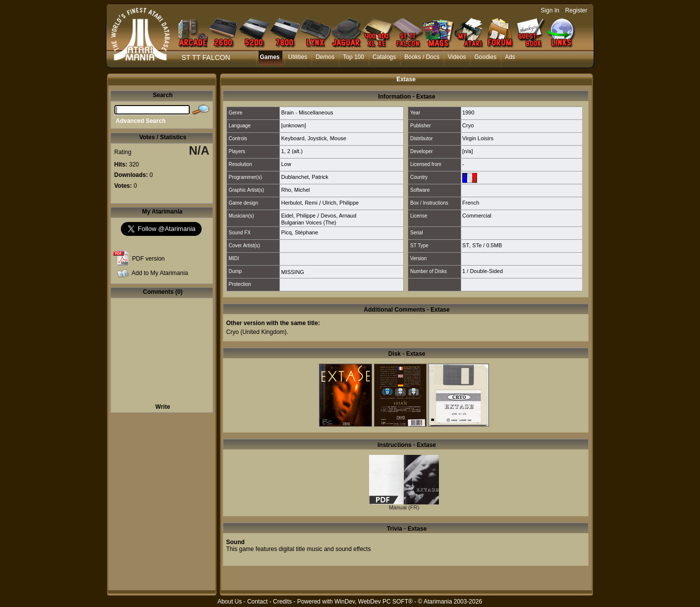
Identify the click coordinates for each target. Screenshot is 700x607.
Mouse (338, 138)
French (471, 203)
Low (286, 164)
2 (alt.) (295, 151)
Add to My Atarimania (160, 273)
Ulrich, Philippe (341, 203)
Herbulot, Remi (299, 203)
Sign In (550, 10)
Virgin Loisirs (478, 138)
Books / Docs (422, 57)
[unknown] (293, 125)
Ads (510, 57)
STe (477, 245)
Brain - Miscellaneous (307, 112)
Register (576, 10)
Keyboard (293, 138)
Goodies (485, 57)
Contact (257, 602)
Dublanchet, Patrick (304, 177)
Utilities (298, 57)
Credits (282, 602)
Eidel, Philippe (298, 216)
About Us (230, 602)
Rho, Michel (295, 190)
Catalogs (384, 57)
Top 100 (353, 57)
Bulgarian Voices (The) (308, 222)
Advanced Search (141, 121)
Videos (457, 57)
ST (466, 245)
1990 (468, 112)
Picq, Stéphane (299, 232)
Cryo (468, 125)
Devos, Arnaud (338, 216)
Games (270, 57)
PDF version (149, 259)
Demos (325, 57)
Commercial (477, 216)
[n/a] (467, 151)
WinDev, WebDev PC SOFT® (374, 602)
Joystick (317, 138)
